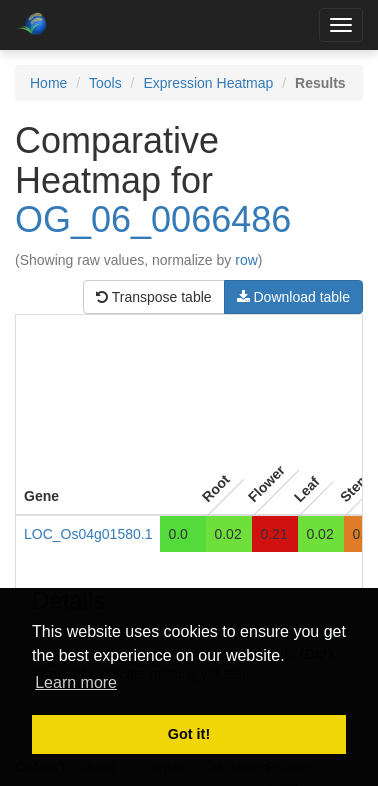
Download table (293, 297)
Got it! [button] (189, 734)
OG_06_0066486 (153, 219)
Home (48, 83)
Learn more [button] (76, 682)
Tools (105, 83)
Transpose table (154, 297)
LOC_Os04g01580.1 (88, 534)
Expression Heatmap (208, 83)
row (246, 260)
